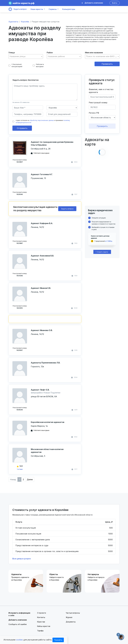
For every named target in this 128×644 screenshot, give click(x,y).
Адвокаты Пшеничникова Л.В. (46, 363)
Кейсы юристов (44, 626)
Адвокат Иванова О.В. (42, 330)
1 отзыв (20, 469)
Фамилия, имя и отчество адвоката (101, 91)
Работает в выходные (38, 65)
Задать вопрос (18, 9)
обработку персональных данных (42, 120)
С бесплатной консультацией (15, 65)
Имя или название (94, 53)
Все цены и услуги (22, 559)
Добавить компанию (92, 3)
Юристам (41, 622)
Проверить (102, 126)
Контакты (41, 617)
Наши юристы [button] (37, 9)
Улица (12, 53)
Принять (58, 640)
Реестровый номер (98, 103)
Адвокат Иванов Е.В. (41, 288)
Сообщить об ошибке (18, 624)
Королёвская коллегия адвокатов (48, 422)
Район (50, 53)
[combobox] (26, 56)
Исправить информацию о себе (19, 614)
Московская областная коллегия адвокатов (47, 451)
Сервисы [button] (53, 9)
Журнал (69, 617)
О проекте (42, 613)
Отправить (22, 128)
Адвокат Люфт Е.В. (40, 390)
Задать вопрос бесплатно (26, 80)
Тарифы (40, 631)
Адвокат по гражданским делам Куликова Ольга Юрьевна (52, 143)
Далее (30, 479)
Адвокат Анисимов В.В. (42, 256)
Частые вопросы (73, 613)
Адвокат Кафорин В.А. (42, 223)
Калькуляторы (69, 9)
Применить (107, 64)
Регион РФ (94, 113)
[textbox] (26, 56)
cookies (19, 640)
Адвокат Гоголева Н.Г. (42, 174)
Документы (71, 622)
